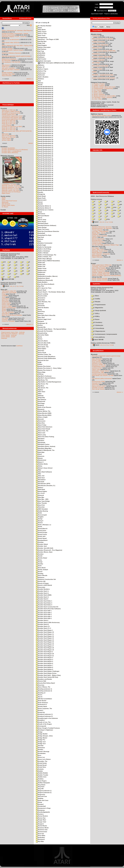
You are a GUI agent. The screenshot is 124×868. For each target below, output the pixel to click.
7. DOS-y (95, 313)
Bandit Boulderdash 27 (44, 137)
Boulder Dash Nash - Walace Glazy (48, 675)
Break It (39, 710)
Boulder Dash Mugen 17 (45, 646)
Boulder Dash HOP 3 (44, 615)
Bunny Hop (41, 818)
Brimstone (40, 748)
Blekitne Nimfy (42, 464)
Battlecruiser (41, 270)
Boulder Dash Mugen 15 (45, 642)
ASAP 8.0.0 (5, 67)
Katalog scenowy (96, 199)
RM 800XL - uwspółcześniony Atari (103, 75)
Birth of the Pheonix (44, 407)
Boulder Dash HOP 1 (44, 611)
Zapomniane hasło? (97, 14)
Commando (5, 299)
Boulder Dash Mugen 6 (44, 663)
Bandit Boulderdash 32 (44, 147)
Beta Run (40, 351)
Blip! (39, 470)
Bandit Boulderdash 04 (44, 93)
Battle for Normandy (44, 247)
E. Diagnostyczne (98, 331)
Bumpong (40, 810)
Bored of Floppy (42, 583)
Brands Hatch (41, 706)
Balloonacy (41, 73)
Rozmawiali (95, 225)
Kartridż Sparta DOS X (9, 114)
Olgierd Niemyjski (97, 257)
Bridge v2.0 (41, 742)
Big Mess (40, 386)
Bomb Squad (41, 538)
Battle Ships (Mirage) (44, 259)
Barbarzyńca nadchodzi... (10, 59)
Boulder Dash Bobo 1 (44, 601)
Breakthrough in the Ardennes (47, 718)
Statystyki (4, 338)
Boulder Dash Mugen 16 (45, 644)
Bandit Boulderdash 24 (44, 132)
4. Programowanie (99, 305)
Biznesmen (41, 421)
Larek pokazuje (7, 125)
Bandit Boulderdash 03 (44, 91)
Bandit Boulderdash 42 (44, 167)
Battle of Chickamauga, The (46, 255)
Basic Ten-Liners (42, 229)
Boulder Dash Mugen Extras (46, 673)
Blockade (40, 482)
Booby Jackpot (42, 570)
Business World (42, 828)
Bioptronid (40, 401)
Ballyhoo (40, 79)
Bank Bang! (41, 196)
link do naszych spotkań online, (102, 115)
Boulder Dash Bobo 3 (44, 603)
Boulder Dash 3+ (42, 597)
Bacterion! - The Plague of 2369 (47, 39)
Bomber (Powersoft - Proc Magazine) (49, 550)
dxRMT (94, 72)
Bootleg (40, 574)
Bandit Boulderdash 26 (44, 136)
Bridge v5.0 (41, 744)
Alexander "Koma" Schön (100, 251)
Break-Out (40, 712)
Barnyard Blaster (43, 216)
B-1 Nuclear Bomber (44, 26)
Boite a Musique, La (43, 525)
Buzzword (40, 839)
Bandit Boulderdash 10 (44, 104)
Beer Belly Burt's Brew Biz (46, 315)
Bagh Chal (40, 43)
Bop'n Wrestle (42, 575)
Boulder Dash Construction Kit (47, 607)
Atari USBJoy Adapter (99, 268)
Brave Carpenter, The (44, 708)
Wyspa (4, 309)
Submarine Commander (9, 293)
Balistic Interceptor (43, 47)
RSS (29, 25)
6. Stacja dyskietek (99, 310)
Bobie (39, 513)
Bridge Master (42, 738)
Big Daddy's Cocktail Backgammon (48, 382)
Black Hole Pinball (43, 429)
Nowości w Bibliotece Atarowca (11, 53)
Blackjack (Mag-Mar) (44, 448)
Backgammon (41, 37)
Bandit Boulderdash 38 (44, 159)
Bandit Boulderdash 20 (44, 124)
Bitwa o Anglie (42, 417)
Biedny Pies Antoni (43, 366)
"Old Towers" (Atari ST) (9, 291)
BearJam (40, 304)
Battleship (40, 274)
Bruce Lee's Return (43, 759)
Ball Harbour (41, 49)
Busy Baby (41, 836)
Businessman (41, 832)
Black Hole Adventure (44, 427)
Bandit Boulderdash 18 (44, 120)
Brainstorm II (41, 704)
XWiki (4, 199)
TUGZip (21, 286)
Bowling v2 (41, 693)
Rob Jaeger (96, 248)
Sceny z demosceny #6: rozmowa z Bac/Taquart (17, 30)
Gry (96, 27)
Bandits (39, 192)
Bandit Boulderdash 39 (44, 161)
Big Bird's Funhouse (44, 376)
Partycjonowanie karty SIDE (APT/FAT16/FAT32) (17, 131)
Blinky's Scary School (44, 468)
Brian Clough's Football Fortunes (48, 728)
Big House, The (42, 384)
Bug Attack (41, 785)
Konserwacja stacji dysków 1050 (12, 117)
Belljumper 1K (42, 323)
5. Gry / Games (97, 90)
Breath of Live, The (43, 722)
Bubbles (40, 779)
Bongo (39, 562)
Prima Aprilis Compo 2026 (100, 66)
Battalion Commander (44, 243)
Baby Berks (41, 30)
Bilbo (39, 394)
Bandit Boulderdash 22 (44, 128)
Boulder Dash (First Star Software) (48, 609)
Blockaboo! (41, 480)
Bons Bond (41, 568)
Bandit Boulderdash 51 (44, 184)
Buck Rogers (41, 781)
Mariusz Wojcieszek (98, 239)
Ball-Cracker (41, 59)
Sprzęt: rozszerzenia (98, 271)
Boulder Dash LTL (43, 626)
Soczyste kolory (97, 383)
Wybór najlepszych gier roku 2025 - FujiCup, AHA (17, 46)
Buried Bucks (41, 826)
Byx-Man (40, 841)
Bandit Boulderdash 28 (44, 139)
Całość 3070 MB (8, 279)
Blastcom (40, 456)
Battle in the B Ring (43, 249)
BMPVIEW (5, 134)
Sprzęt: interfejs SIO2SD (100, 280)
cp (120, 201)
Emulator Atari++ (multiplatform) (11, 151)
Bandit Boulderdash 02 (44, 89)
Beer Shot (40, 317)
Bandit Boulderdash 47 (44, 177)
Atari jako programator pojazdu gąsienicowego (16, 56)
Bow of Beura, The (43, 687)
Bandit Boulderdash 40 (44, 163)
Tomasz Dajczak (97, 230)
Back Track (41, 35)
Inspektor (5, 320)
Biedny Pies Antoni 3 (44, 370)
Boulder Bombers (43, 589)
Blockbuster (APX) (43, 484)
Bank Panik (41, 198)
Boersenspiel (41, 515)
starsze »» (30, 79)
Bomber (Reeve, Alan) (44, 552)
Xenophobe (5, 302)
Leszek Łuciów (97, 243)
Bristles (39, 749)
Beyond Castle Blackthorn (46, 357)
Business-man (42, 830)
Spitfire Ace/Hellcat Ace (9, 308)
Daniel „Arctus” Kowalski (100, 236)
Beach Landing (42, 294)
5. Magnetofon (97, 308)
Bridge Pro (40, 740)
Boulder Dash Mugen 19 (45, 650)
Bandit (39, 85)
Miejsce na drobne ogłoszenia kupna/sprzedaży (107, 275)
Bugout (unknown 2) (44, 793)
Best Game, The (42, 347)
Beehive (40, 313)
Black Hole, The (42, 431)
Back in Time (41, 33)
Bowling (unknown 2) (44, 691)
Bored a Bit (41, 581)
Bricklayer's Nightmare (44, 730)
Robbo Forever (6, 303)
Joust (4, 297)
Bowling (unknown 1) (44, 689)
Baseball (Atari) (42, 223)
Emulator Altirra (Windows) (10, 153)
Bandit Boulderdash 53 (44, 188)
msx (114, 210)
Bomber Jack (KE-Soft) (44, 548)
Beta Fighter (41, 349)
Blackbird (40, 439)
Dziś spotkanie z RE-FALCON (11, 62)
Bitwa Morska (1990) (44, 413)
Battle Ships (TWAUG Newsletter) (48, 261)
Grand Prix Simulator (8, 321)
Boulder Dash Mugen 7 (44, 665)
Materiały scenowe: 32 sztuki (11, 186)
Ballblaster (40, 55)
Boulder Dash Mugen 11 (45, 634)
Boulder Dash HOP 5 (44, 618)
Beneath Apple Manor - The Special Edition (51, 329)
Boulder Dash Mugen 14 (45, 640)
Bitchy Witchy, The (43, 411)
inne (16, 277)
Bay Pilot (40, 286)
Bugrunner (40, 795)
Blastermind (41, 460)
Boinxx (39, 523)
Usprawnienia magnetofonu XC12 (12, 116)
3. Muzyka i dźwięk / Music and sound (104, 87)
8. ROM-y (96, 316)
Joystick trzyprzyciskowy (100, 374)
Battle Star (40, 263)
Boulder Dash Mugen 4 (44, 660)
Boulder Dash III (42, 624)
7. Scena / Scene (97, 93)
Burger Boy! (41, 820)
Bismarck (40, 409)
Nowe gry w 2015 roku (9, 130)
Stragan (93, 263)
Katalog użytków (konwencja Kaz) (102, 288)
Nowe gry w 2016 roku (9, 128)
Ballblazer (40, 57)
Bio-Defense (41, 400)
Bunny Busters (42, 816)
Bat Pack (40, 237)
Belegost (40, 321)
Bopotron (40, 577)
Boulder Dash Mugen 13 (45, 638)
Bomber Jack (41, 546)
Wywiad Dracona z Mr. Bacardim (102, 228)
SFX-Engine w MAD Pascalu (11, 111)
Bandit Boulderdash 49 (44, 180)
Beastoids (40, 306)
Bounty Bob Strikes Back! (45, 683)
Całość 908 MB (98, 340)
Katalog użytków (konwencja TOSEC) (103, 343)
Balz (38, 81)
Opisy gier (4, 290)
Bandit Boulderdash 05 (44, 94)
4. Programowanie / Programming (102, 88)
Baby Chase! (41, 32)
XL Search (5, 207)
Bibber (39, 364)
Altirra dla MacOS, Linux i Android (102, 39)
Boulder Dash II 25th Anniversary (48, 622)
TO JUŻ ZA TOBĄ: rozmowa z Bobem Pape (105, 245)
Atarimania (5, 202)
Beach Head (41, 290)
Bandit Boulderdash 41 (44, 165)
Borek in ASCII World (44, 585)
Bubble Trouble (42, 775)
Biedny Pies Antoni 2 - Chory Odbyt (49, 368)
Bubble (39, 771)
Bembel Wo (41, 327)
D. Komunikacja (98, 328)
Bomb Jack (41, 536)
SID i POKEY (96, 63)
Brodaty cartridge (7, 49)
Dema (108, 27)
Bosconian (40, 587)
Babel (39, 28)
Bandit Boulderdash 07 (44, 98)
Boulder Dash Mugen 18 (45, 648)
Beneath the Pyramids (44, 331)
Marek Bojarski (97, 255)
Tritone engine (6, 139)
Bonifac (39, 564)
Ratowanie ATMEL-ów (99, 365)
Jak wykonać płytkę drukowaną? (102, 378)
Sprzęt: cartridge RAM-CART (101, 274)
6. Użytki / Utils (97, 91)
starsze (31, 143)
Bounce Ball (41, 681)
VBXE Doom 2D (97, 48)
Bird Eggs (40, 403)
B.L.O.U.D (40, 493)
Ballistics (40, 65)
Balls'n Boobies (42, 77)
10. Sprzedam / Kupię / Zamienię (102, 97)
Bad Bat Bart (41, 41)
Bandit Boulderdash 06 (44, 96)
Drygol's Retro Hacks (8, 205)
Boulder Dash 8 (42, 599)
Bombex (40, 554)
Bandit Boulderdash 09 (44, 102)
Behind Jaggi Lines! (44, 319)
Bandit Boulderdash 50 (44, 182)
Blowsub (40, 495)
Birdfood (40, 405)
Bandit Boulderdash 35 (44, 153)
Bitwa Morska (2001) (44, 415)
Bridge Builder (42, 734)
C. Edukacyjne (97, 325)
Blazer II (40, 462)
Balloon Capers (42, 69)
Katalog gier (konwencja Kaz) (10, 254)
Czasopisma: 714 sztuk (9, 184)
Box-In (39, 697)
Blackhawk (41, 443)
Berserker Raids (42, 335)
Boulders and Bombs (44, 679)
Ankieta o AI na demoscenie (10, 40)
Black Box (40, 423)
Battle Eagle (41, 245)
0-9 (3, 262)
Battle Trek (40, 266)
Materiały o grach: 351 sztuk (11, 190)
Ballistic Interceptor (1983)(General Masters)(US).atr (56, 63)
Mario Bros (5, 300)
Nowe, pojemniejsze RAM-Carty (102, 265)
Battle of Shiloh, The (44, 257)
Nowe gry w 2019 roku (9, 122)
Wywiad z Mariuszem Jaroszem (102, 227)
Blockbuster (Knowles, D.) (45, 486)
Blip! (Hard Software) (44, 472)
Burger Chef (41, 822)
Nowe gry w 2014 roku (9, 137)
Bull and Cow (41, 796)
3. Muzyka (96, 302)
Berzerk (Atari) (42, 341)
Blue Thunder (41, 503)
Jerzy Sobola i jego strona (100, 45)
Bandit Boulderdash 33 (44, 149)
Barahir (39, 204)
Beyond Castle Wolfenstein (46, 358)
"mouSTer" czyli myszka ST (100, 266)
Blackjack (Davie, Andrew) (46, 446)
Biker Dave (41, 392)
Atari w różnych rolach (99, 386)
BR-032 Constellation (44, 699)
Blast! (39, 454)
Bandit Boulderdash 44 (44, 171)
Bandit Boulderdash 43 (44, 169)
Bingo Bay (40, 398)
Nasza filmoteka (7, 76)
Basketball (40, 233)
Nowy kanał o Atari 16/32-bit (10, 43)
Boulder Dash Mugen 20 (45, 654)
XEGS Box (95, 384)
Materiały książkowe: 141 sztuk (11, 187)
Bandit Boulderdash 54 (44, 190)
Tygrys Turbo (96, 369)
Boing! (39, 519)
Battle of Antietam (43, 251)
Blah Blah (40, 452)
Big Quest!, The (42, 388)
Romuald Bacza (97, 240)
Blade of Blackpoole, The (45, 450)
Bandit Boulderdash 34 (44, 151)
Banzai (39, 202)
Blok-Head (40, 489)
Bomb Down (41, 531)
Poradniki (4, 108)
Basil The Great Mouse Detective (12, 315)
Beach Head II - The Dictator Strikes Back (50, 292)
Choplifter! (5, 296)
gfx (120, 204)
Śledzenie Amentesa (98, 242)
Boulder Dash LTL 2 (43, 628)
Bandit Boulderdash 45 (44, 173)
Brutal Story (41, 767)
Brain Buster (41, 701)
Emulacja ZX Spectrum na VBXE (12, 127)
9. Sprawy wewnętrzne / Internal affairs (104, 96)
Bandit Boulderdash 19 (44, 122)
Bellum (39, 325)
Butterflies (40, 838)
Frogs (4, 294)
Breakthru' (40, 720)
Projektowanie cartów (99, 366)
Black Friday (41, 425)
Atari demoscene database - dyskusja (13, 334)
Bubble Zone (41, 777)
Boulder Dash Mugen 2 (44, 652)
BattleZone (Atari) (43, 278)
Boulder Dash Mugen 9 (44, 669)
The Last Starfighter (8, 312)
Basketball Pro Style (44, 235)
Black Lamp (41, 435)
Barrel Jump (41, 220)
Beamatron (41, 298)
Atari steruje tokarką (98, 389)
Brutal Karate (41, 763)
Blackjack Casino (43, 444)
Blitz (38, 474)
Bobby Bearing (42, 511)
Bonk (39, 566)
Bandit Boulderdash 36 (44, 155)
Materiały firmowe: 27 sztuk (10, 189)
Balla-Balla (40, 53)
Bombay (40, 542)
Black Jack (41, 433)
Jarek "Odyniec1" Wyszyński (101, 254)
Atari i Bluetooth (97, 359)
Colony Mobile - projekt (8, 337)
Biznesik (40, 419)
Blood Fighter (41, 491)
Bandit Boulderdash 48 (44, 179)
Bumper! (40, 804)
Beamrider (40, 300)
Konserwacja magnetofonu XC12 (12, 119)
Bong (39, 560)
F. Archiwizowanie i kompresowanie (104, 334)
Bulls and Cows (42, 800)
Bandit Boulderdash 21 (44, 126)
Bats (38, 241)
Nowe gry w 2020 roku (9, 121)
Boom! (39, 572)
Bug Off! (40, 789)
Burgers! (40, 824)
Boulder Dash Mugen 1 (44, 630)
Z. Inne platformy (98, 337)
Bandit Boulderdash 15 (44, 114)
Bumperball (41, 806)
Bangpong (40, 194)
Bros (39, 755)
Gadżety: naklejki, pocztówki (101, 272)
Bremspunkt (41, 726)
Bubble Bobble (42, 773)
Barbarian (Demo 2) (43, 208)
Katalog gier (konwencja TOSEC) (11, 283)
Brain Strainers (42, 703)
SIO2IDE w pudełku (98, 387)
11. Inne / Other (97, 99)
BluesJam (40, 507)
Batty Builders (42, 282)
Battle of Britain (42, 253)
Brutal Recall (41, 765)
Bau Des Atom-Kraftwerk (45, 284)
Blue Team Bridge (43, 501)
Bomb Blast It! (42, 529)
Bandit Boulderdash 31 (44, 145)
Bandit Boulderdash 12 (44, 108)
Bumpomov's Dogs (43, 808)
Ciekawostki (96, 36)
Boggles (40, 517)
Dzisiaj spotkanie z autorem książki (13, 50)
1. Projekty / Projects (98, 84)
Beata (39, 310)
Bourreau (40, 685)
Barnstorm (40, 214)
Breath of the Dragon (44, 724)
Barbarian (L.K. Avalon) (45, 210)
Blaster (39, 458)
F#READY (95, 234)
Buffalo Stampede (43, 783)
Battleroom (41, 272)
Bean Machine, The (43, 302)
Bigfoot (39, 390)
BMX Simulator (42, 509)
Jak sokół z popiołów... (9, 68)
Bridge (39, 732)
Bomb (39, 527)
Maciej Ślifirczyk (97, 252)
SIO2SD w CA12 (97, 363)
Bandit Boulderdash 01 (44, 87)
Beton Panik (41, 353)
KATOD (94, 237)
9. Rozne (95, 319)
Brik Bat (40, 746)
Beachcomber (42, 296)
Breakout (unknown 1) (44, 714)
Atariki (4, 198)
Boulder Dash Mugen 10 (45, 632)
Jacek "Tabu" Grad (98, 249)
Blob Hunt (40, 478)
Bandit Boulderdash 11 (44, 106)
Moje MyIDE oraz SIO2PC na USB (103, 375)
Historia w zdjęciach (98, 60)
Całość (6, 286)
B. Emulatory (97, 322)
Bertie (39, 337)
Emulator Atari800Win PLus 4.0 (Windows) (15, 150)
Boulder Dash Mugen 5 (44, 661)
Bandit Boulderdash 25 (44, 134)
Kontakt (3, 210)
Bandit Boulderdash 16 (44, 116)
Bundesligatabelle (43, 812)
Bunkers (40, 814)
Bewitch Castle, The (43, 354)
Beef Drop (40, 311)
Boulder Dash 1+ (42, 591)
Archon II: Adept (7, 306)
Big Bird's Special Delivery (46, 378)
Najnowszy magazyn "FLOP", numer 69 (14, 36)
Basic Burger (41, 227)
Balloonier (40, 75)
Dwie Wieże (6, 314)
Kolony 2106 (6, 305)
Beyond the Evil (42, 360)
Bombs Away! (41, 558)
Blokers (39, 488)
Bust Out (40, 834)
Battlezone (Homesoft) (44, 280)
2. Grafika (96, 299)
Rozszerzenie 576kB (98, 381)
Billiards (40, 396)
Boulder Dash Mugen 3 (44, 658)
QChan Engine (6, 140)
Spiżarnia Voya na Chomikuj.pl (11, 192)
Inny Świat (5, 318)
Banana (39, 83)
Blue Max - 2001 (42, 499)
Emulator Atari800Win (8, 148)
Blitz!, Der (40, 476)
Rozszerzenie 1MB (98, 372)
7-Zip (17, 286)
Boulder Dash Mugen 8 (44, 667)
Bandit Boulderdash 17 (44, 118)
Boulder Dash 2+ (42, 593)
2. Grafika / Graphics (98, 85)
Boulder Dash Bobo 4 (44, 605)
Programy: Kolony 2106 (99, 269)
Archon (4, 311)
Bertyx (39, 339)
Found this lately (97, 69)
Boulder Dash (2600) (44, 595)
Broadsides (41, 753)
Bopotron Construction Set (46, 579)
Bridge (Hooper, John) (44, 736)
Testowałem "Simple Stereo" (101, 371)
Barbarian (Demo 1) (43, 206)
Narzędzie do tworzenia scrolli (11, 113)
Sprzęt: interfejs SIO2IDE (100, 279)
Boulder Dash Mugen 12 (45, 636)
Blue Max (40, 497)
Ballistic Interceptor (43, 61)
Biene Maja (41, 372)
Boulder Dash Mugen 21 (45, 656)
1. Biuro (95, 296)
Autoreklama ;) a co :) (99, 54)
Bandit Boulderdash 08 (44, 100)
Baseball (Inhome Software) (46, 225)
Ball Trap (40, 51)
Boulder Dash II (42, 620)
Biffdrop (40, 374)
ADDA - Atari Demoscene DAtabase (102, 196)
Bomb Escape (42, 532)
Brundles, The (42, 761)
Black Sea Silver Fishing (45, 437)
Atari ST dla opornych (9, 136)
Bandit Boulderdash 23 (44, 130)
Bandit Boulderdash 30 (44, 143)
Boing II (39, 521)
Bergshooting (41, 333)
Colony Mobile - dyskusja (9, 335)
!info (107, 207)
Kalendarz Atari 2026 (8, 74)
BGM (39, 362)
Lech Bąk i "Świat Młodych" (100, 231)
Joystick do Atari (97, 368)
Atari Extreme (6, 65)
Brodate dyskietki (7, 73)
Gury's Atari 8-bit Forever (9, 201)
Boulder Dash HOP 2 (44, 613)
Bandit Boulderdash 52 (44, 186)
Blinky (39, 466)
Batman (39, 239)
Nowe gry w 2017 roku (9, 124)
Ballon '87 (40, 67)
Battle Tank (41, 265)
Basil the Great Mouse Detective (47, 231)
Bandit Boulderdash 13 (44, 110)
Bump (39, 802)
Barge (39, 212)
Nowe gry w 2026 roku (9, 110)
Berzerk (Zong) (42, 345)
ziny (107, 219)
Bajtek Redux (6, 193)
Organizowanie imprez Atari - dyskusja (13, 332)
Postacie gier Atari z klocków (11, 70)
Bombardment (42, 540)
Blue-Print (40, 505)
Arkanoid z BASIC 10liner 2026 (102, 57)
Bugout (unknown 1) (44, 791)
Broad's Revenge (43, 752)
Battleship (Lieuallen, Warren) (47, 276)
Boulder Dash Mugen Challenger (48, 671)
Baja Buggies (41, 45)
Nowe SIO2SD (97, 362)
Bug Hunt (40, 787)
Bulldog (40, 798)
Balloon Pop (41, 71)
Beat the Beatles (42, 308)
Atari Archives (6, 204)
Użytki (102, 27)
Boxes (39, 695)
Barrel (39, 218)
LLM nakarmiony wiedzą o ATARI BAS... (104, 51)
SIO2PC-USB (96, 360)
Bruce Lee (40, 757)
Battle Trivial (41, 268)
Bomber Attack (42, 544)
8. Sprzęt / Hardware (98, 94)
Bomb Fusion (41, 534)
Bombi (39, 556)
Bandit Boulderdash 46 (44, 175)
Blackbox (40, 441)
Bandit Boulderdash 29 (44, 141)
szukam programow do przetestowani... (104, 78)
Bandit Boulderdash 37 (44, 157)
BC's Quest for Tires (44, 288)
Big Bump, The (42, 380)
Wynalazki (94, 354)
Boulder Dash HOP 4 (44, 617)
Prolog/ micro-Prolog (98, 42)
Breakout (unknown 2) (44, 716)
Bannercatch (41, 200)
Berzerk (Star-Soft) (43, 343)
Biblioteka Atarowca (7, 156)
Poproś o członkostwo (111, 14)
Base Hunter (41, 222)
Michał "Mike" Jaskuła (99, 233)
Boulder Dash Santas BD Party (47, 677)
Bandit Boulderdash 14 (44, 112)
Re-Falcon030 (6, 61)
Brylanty (40, 769)
